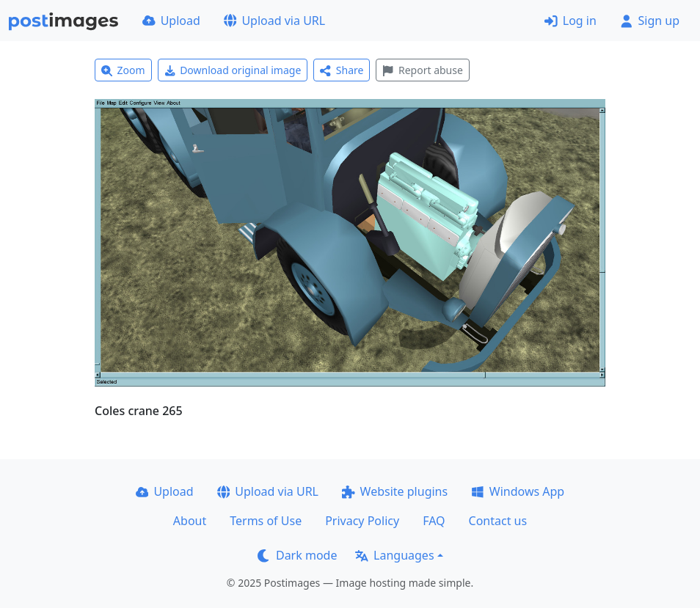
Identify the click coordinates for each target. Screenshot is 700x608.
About (190, 521)
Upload (171, 21)
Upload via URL (274, 21)
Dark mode (297, 555)
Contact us (498, 521)
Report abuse (422, 70)
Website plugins (395, 491)
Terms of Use (266, 521)
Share (342, 70)
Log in (570, 21)
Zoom (123, 70)
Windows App (518, 491)
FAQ (434, 521)
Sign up (650, 21)
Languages (394, 555)
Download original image (233, 70)
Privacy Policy (362, 521)
